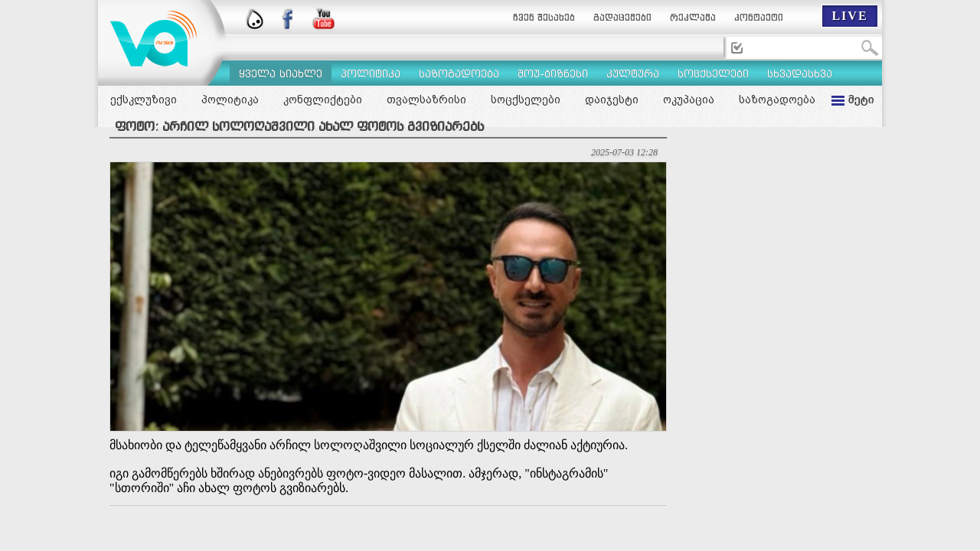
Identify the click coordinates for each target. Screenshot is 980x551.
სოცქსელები (526, 99)
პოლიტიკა (230, 99)
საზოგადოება (777, 99)
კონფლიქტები (323, 99)
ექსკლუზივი (144, 99)
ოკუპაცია (689, 99)
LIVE (849, 16)
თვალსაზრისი (426, 99)
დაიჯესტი (612, 99)
